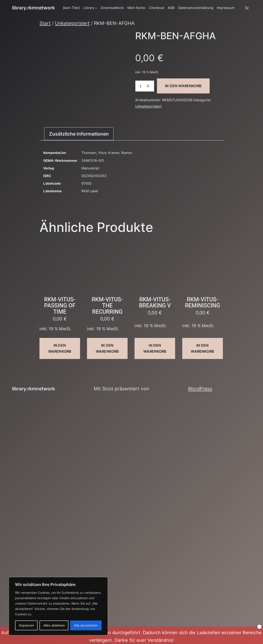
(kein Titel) (71, 8)
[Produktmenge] (145, 86)
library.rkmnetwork (34, 8)
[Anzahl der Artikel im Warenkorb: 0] (247, 8)
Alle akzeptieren (86, 625)
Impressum (226, 8)
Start (45, 23)
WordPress (200, 389)
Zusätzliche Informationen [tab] (79, 134)
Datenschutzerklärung (196, 8)
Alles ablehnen (54, 625)
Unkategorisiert (72, 23)
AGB (171, 8)
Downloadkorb (112, 8)
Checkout (156, 8)
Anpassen (26, 625)
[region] (58, 606)
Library (89, 8)
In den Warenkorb (183, 86)
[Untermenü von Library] (96, 8)
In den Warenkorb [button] (60, 348)
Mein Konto (136, 8)
